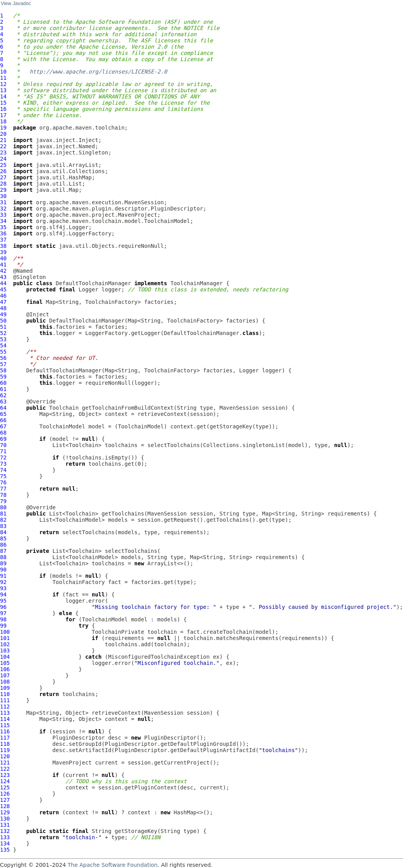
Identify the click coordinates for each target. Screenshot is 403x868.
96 (3, 607)
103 (5, 651)
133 (5, 837)
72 (3, 458)
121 (5, 763)
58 (3, 370)
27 (3, 177)
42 (3, 271)
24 (3, 159)
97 (3, 613)
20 (3, 134)
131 (5, 825)
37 (3, 240)
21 (3, 140)
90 (3, 570)
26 (3, 171)
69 (3, 439)
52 (3, 333)
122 (5, 769)
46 (3, 296)
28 (3, 184)
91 (3, 576)
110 (5, 694)
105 (5, 663)
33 (3, 215)
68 (3, 433)
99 (3, 626)
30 (3, 196)
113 (5, 713)
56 (3, 358)
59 (3, 377)
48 (3, 308)
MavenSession (239, 408)
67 (3, 426)
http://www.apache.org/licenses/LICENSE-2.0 (98, 72)
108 (5, 682)
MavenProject (72, 763)
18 (3, 121)
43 (3, 277)
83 (3, 526)
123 (5, 775)
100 (5, 632)
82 (3, 520)
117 (5, 738)
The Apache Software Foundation (113, 865)
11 (3, 78)
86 (3, 545)
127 (5, 800)
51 (3, 327)
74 (3, 470)
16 (3, 109)
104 (5, 657)
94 (3, 594)
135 (5, 850)
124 (5, 781)
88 (3, 557)
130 (5, 819)
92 (3, 582)
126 (5, 794)
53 (3, 339)
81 (3, 514)
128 (5, 806)
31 (3, 202)
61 (3, 389)
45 (3, 289)
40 (3, 258)
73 (3, 464)
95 (3, 601)
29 (3, 190)
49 (3, 314)
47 (3, 302)
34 (3, 221)
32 (3, 209)
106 (5, 669)
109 (5, 688)
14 (3, 96)
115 (5, 725)
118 (5, 744)
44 (3, 283)
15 (3, 103)
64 (3, 408)
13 (3, 90)
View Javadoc (16, 4)
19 (3, 128)
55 (3, 352)
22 (3, 146)
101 (5, 638)
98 (3, 619)
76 (3, 482)
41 (3, 265)
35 (3, 227)
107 (5, 675)
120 (5, 756)
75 (3, 476)
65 (3, 414)
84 (3, 532)
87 (3, 551)
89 (3, 563)
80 (3, 507)
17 (3, 115)
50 (3, 321)
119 (5, 750)
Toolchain (64, 408)
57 (3, 364)
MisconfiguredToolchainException (159, 657)
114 (5, 719)
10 (3, 72)
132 (5, 831)
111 (5, 700)
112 (5, 707)
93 (3, 588)
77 (3, 489)
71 (3, 451)
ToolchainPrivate (118, 632)
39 (3, 252)
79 (3, 501)
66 (3, 420)
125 (5, 787)
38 (3, 246)
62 (3, 395)
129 (5, 812)
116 (5, 731)
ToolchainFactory (79, 582)
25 (3, 165)
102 (5, 644)
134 (5, 843)
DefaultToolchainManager (93, 283)
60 (3, 383)
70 (3, 445)
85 (3, 538)
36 (3, 233)
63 (3, 402)
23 (3, 153)
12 (3, 84)
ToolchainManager (196, 283)
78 (3, 495)
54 (3, 345)
